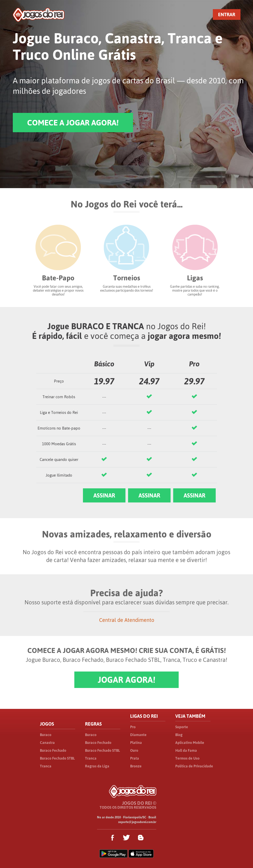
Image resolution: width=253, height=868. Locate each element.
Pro (133, 727)
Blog (179, 735)
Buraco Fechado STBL (57, 758)
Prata (135, 758)
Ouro (134, 750)
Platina (136, 743)
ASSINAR (104, 495)
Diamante (138, 735)
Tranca (46, 766)
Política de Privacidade (194, 766)
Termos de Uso (187, 758)
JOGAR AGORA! (127, 680)
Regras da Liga (97, 766)
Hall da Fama (186, 750)
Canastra (47, 743)
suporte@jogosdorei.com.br (137, 822)
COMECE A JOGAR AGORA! (73, 123)
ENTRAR (227, 15)
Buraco (46, 735)
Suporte (182, 727)
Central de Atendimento (127, 620)
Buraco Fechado (53, 750)
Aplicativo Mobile (190, 743)
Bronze (136, 766)
